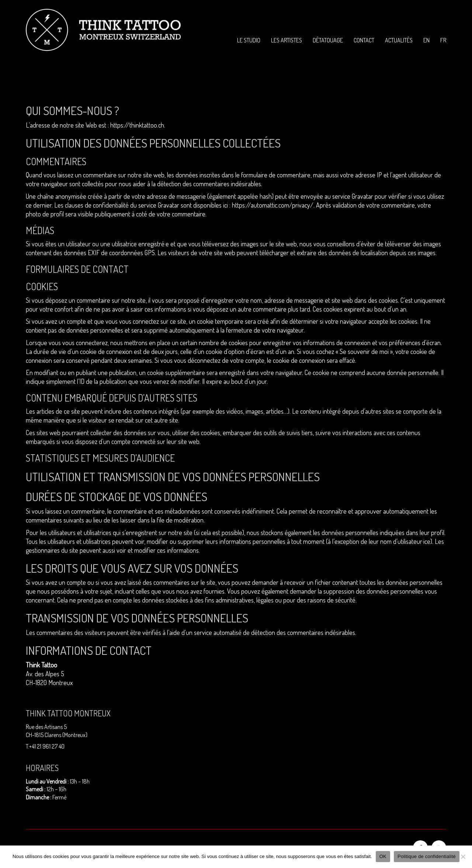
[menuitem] (426, 40)
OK (383, 856)
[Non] (463, 857)
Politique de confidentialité (427, 856)
